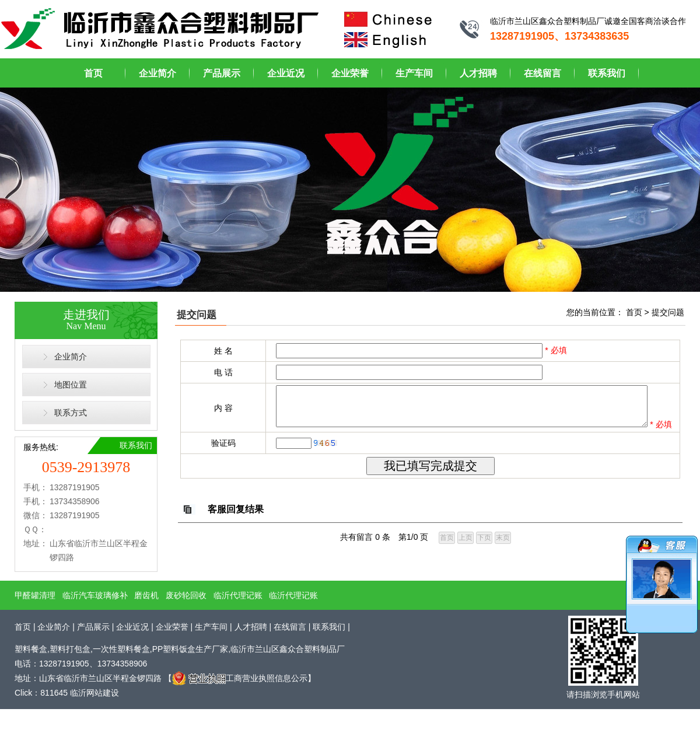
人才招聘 (478, 73)
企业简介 (157, 73)
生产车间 (414, 73)
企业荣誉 (350, 73)
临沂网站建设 (94, 694)
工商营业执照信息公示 (240, 679)
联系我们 (607, 73)
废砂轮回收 (186, 596)
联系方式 (71, 413)
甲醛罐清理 (35, 596)
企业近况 (286, 73)
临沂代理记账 (238, 596)
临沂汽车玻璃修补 (95, 596)
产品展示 (222, 73)
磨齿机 (146, 596)
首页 (93, 73)
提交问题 (668, 312)
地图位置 (71, 385)
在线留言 (542, 73)
